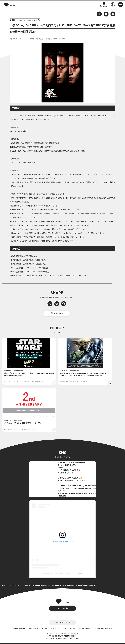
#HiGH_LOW (65, 462)
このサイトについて (69, 629)
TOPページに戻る (62, 608)
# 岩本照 (31, 39)
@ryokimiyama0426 (76, 488)
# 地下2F (62, 39)
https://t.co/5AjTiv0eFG (82, 486)
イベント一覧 (57, 314)
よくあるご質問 (33, 629)
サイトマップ (55, 629)
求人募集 (45, 629)
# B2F (55, 39)
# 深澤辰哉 (39, 39)
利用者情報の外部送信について (103, 629)
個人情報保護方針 (84, 629)
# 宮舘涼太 (48, 39)
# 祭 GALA (13, 39)
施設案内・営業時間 (19, 629)
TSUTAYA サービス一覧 (63, 622)
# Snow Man (23, 39)
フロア (113, 4)
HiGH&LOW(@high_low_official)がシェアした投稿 (62, 573)
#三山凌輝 (64, 470)
